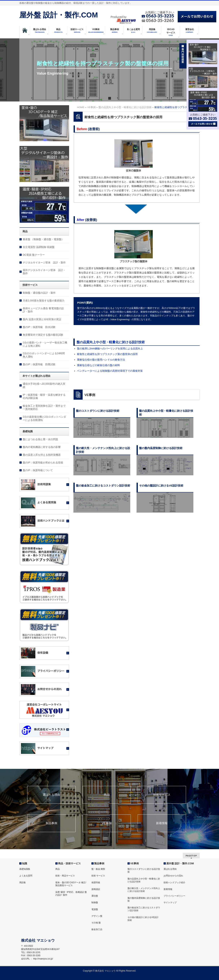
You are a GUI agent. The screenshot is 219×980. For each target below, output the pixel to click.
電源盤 (95, 909)
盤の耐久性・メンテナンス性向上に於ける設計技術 (144, 890)
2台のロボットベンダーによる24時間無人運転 (44, 355)
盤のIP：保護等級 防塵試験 (39, 364)
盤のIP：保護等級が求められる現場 (43, 463)
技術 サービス (98, 876)
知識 (25, 863)
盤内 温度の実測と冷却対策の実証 (42, 319)
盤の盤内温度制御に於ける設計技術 (144, 899)
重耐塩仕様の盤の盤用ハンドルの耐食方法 (101, 360)
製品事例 (51, 823)
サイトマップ (170, 903)
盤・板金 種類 (98, 869)
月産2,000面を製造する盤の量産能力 (44, 301)
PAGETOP (191, 856)
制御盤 (95, 903)
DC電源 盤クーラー (34, 255)
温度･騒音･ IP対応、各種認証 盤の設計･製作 (71, 894)
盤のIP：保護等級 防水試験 (39, 327)
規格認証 (96, 889)
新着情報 (162, 823)
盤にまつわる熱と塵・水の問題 (40, 439)
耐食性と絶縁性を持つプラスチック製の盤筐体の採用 (107, 354)
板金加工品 (97, 929)
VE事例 (107, 823)
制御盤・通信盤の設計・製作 (39, 293)
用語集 (23, 883)
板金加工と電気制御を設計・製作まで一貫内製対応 (44, 407)
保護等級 (96, 883)
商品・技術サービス (69, 863)
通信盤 (95, 896)
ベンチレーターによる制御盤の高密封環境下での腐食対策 (110, 371)
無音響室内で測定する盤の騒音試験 (43, 335)
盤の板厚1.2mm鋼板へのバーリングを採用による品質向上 (110, 348)
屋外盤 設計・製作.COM (59, 15)
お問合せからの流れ (173, 876)
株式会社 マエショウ (105, 971)
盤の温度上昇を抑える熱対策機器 (42, 455)
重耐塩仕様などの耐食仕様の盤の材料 (98, 365)
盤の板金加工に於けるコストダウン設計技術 (144, 909)
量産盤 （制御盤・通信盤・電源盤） (43, 239)
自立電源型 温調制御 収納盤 (39, 247)
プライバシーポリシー (174, 896)
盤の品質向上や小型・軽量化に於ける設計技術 (111, 342)
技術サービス (162, 795)
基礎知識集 (25, 869)
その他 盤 (96, 923)
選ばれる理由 (51, 795)
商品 (107, 795)
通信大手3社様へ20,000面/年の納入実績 (44, 385)
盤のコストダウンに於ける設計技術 (144, 870)
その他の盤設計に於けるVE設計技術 (143, 919)
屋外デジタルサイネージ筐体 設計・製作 (44, 272)
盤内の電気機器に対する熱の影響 (42, 447)
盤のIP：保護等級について (38, 470)
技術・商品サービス (65, 876)
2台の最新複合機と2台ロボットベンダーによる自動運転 (44, 418)
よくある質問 (26, 876)
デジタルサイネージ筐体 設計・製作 (44, 263)
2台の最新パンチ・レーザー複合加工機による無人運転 (45, 344)
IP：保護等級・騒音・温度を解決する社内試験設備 (44, 396)
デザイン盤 (97, 916)
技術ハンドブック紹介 (174, 883)
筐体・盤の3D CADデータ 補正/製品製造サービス (71, 884)
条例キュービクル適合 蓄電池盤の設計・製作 (43, 310)
